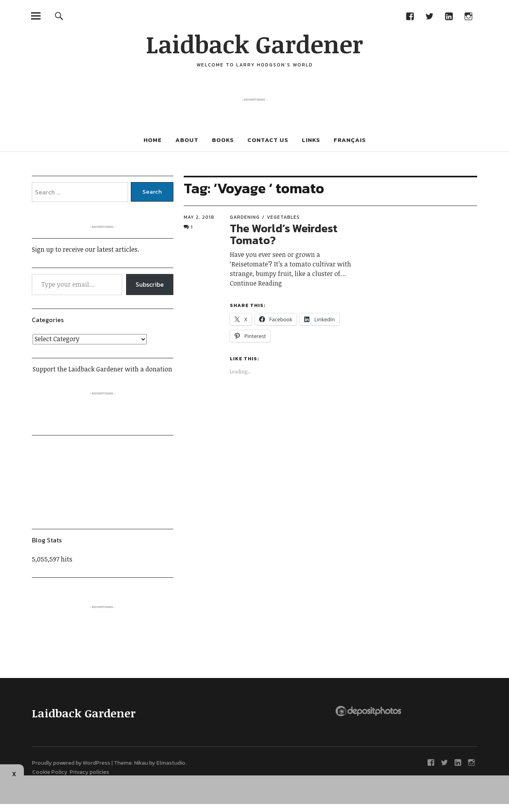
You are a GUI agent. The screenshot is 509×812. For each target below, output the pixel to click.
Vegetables (283, 217)
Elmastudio (171, 763)
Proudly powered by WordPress (71, 763)
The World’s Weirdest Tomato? (284, 234)
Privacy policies (89, 772)
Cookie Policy (51, 772)
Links (311, 140)
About (187, 140)
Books (223, 140)
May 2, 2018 (199, 217)
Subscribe (150, 284)
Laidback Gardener (254, 44)
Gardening (245, 217)
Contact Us (268, 140)
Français (350, 140)
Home (153, 140)
